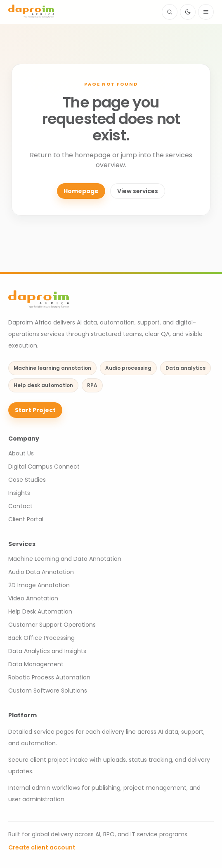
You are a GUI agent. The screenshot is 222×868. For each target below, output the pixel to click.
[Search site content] (170, 12)
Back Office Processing (41, 638)
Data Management (36, 664)
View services (138, 191)
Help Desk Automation (40, 611)
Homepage (81, 191)
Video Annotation (33, 598)
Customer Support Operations (52, 625)
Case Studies (27, 480)
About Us (21, 453)
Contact (20, 506)
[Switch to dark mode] (188, 12)
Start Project (35, 410)
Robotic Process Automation (49, 677)
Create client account (42, 847)
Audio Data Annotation (41, 572)
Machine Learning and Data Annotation (65, 559)
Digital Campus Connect (44, 467)
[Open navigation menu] (206, 12)
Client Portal (26, 519)
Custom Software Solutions (48, 691)
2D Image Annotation (39, 585)
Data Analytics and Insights (47, 651)
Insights (19, 493)
